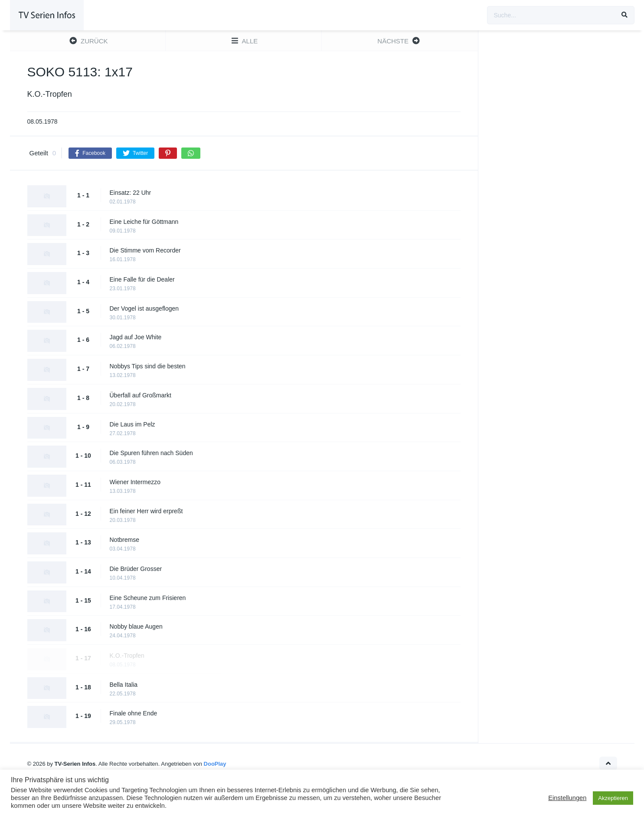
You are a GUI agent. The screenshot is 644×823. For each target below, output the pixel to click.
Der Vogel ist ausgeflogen (144, 308)
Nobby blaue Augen (136, 626)
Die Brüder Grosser (136, 569)
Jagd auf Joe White (136, 337)
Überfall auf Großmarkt (141, 395)
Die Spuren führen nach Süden (151, 453)
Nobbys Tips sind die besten (148, 366)
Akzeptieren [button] (613, 798)
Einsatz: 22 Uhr (131, 193)
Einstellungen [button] (567, 798)
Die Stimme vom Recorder (145, 250)
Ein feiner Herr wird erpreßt (146, 511)
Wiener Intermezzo (135, 482)
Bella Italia (124, 685)
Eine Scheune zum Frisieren (148, 598)
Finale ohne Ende (134, 713)
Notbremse (124, 540)
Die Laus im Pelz (132, 424)
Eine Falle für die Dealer (142, 279)
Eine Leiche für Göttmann (144, 222)
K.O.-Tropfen (127, 656)
